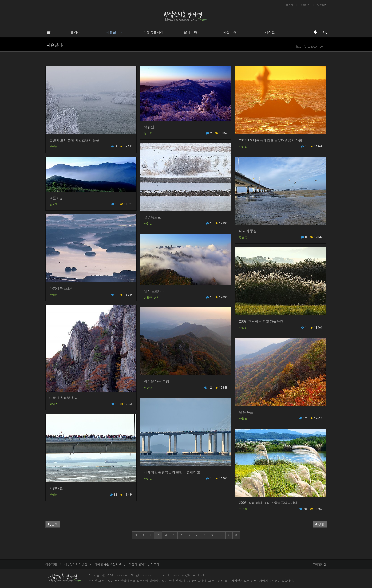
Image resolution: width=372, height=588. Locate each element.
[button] (53, 524)
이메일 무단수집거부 (108, 564)
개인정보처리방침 (76, 564)
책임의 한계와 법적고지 (144, 564)
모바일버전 (320, 564)
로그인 (290, 5)
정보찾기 (322, 5)
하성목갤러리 (153, 32)
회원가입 (305, 5)
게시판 (270, 32)
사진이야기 (231, 32)
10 (221, 535)
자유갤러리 (114, 32)
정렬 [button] (320, 524)
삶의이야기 (192, 32)
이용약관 (51, 564)
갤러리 (76, 32)
